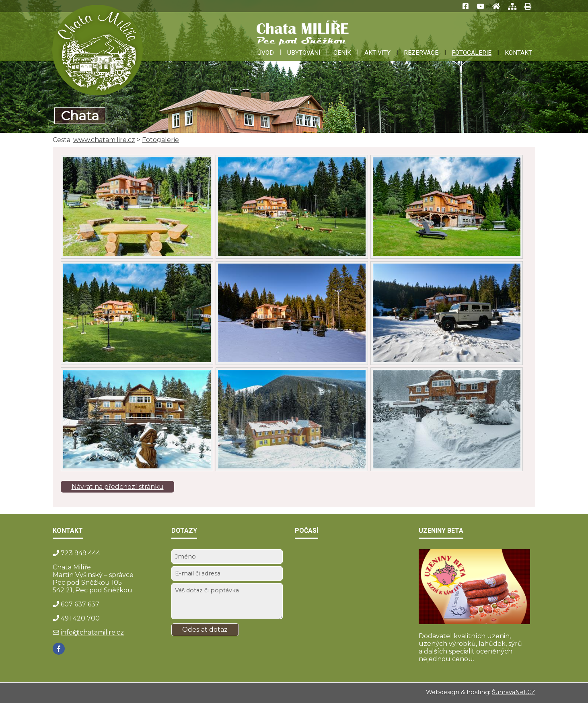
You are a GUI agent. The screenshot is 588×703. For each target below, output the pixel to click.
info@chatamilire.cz (92, 632)
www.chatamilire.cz (104, 140)
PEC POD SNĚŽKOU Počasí (351, 579)
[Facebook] (59, 649)
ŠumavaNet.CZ (514, 692)
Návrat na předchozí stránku (118, 487)
